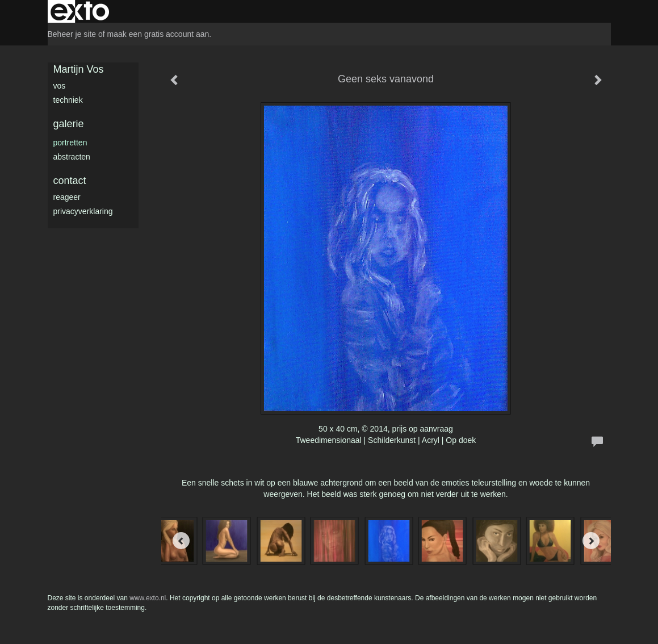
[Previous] (181, 541)
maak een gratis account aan (158, 34)
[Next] (591, 541)
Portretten (70, 143)
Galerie (69, 124)
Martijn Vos (79, 69)
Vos (60, 86)
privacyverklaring (83, 211)
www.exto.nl (148, 598)
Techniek (68, 100)
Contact (70, 181)
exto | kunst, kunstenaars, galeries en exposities (80, 11)
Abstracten (72, 157)
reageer (67, 197)
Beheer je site (72, 34)
